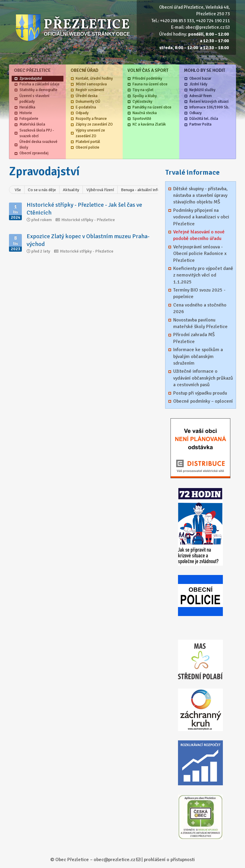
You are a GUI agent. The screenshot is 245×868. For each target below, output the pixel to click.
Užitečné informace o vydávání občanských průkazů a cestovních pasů (203, 378)
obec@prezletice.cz (205, 27)
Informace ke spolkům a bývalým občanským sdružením (198, 356)
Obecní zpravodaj (34, 153)
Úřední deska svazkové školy (38, 145)
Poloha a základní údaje (39, 84)
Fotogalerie (29, 119)
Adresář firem (201, 96)
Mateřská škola (32, 124)
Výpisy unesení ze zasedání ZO (90, 133)
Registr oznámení (90, 90)
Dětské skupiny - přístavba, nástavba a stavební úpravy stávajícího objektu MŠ (200, 196)
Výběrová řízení (100, 190)
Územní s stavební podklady (34, 99)
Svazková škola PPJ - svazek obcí (37, 133)
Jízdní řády (198, 84)
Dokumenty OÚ (88, 102)
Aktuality (71, 190)
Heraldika (27, 107)
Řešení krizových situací (209, 102)
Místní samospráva (91, 84)
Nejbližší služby (202, 90)
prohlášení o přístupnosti (169, 860)
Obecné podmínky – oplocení (203, 401)
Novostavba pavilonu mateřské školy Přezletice (200, 323)
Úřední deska (87, 96)
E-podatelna (86, 107)
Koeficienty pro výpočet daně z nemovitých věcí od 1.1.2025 (203, 275)
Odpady (82, 113)
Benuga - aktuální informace (146, 190)
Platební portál (88, 142)
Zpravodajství (31, 79)
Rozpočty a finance (91, 119)
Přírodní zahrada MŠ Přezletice (194, 338)
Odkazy (195, 113)
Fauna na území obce (150, 84)
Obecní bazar (200, 79)
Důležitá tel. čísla (204, 119)
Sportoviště (142, 119)
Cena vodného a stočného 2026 (200, 308)
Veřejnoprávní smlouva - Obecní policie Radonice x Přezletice (200, 254)
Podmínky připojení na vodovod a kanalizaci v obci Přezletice (201, 217)
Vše (18, 190)
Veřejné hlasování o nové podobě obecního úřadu (199, 235)
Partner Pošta (200, 124)
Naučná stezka (145, 113)
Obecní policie (87, 147)
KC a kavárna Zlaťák (149, 124)
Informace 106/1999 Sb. (209, 107)
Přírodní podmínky (147, 79)
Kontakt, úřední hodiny (94, 79)
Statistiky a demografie (38, 90)
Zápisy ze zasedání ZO (94, 124)
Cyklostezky (142, 102)
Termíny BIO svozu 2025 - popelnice (199, 293)
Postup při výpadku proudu (200, 393)
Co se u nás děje (42, 190)
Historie (26, 113)
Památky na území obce (152, 107)
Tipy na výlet (143, 90)
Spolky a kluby (145, 96)
